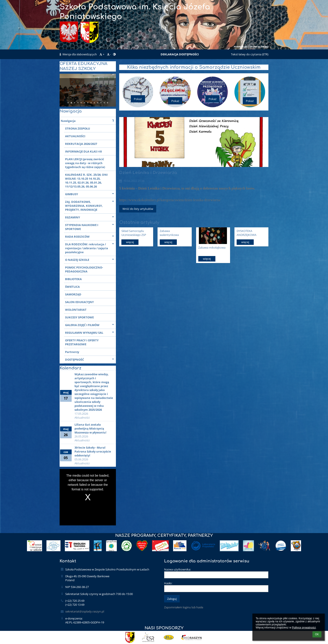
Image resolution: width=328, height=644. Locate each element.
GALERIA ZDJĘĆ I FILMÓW (90, 325)
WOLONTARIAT (76, 310)
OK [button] (317, 634)
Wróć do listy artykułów (138, 209)
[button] (114, 54)
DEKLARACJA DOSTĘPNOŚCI (180, 54)
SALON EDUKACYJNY (79, 302)
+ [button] (101, 54)
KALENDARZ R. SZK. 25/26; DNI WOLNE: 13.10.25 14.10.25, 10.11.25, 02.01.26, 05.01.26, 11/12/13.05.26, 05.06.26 (86, 181)
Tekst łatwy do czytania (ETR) (250, 54)
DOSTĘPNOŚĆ (90, 359)
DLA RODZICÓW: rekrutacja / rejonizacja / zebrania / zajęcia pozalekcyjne (90, 248)
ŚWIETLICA (72, 287)
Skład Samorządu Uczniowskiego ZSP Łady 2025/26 (134, 233)
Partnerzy (72, 352)
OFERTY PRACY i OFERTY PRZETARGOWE (82, 342)
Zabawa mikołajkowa (212, 247)
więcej (130, 242)
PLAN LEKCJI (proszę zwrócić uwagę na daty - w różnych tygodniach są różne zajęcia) (85, 163)
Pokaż (138, 99)
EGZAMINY (90, 217)
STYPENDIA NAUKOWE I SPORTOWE (90, 226)
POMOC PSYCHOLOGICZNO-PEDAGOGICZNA (84, 269)
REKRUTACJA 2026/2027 (81, 144)
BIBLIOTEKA (73, 279)
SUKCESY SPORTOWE (79, 317)
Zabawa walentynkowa (169, 233)
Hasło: (168, 583)
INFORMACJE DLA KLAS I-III (83, 151)
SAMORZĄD (73, 294)
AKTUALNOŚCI (75, 136)
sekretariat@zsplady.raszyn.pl (85, 611)
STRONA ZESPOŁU (78, 128)
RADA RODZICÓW (90, 236)
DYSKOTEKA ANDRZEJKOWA (246, 233)
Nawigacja (88, 120)
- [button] (109, 54)
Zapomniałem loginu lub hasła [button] (184, 607)
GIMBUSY (90, 194)
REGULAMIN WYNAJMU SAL (90, 332)
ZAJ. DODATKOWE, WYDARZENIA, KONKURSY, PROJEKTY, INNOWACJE (90, 205)
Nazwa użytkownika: (177, 569)
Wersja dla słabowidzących (79, 54)
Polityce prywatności (304, 628)
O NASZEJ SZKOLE (90, 259)
